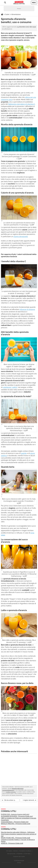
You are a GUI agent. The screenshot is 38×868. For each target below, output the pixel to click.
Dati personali (11, 854)
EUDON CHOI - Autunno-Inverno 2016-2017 (15, 814)
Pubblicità (20, 854)
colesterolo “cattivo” (10, 387)
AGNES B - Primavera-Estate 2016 (12, 843)
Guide (7, 14)
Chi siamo (9, 851)
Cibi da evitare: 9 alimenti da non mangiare (9, 801)
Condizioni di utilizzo (25, 851)
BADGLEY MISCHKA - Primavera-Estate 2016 (16, 824)
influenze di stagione (27, 309)
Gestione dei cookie (19, 856)
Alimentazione (16, 14)
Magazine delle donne (18, 789)
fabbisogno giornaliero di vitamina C (22, 104)
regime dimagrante (21, 237)
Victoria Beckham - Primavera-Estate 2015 (15, 822)
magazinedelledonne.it (8, 790)
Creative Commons (11, 792)
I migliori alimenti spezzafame (28, 801)
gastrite (24, 453)
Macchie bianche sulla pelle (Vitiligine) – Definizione (18, 832)
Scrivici (16, 851)
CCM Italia (27, 854)
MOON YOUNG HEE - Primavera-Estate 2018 (16, 838)
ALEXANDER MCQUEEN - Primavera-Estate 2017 (17, 816)
